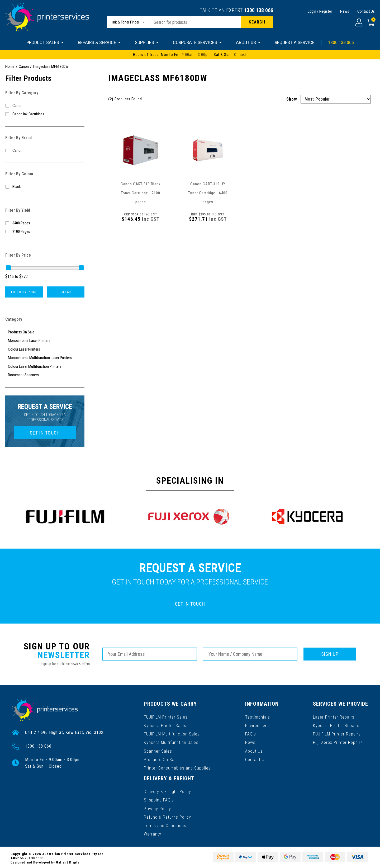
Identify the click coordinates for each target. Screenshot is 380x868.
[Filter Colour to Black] (45, 187)
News (345, 11)
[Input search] (195, 22)
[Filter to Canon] (45, 106)
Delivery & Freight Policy (167, 790)
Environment (257, 725)
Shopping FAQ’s (159, 799)
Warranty (153, 832)
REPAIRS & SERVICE (100, 42)
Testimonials (258, 717)
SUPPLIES (147, 42)
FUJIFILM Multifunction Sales (172, 733)
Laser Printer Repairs (334, 717)
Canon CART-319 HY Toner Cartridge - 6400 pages (208, 193)
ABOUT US (249, 42)
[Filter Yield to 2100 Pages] (45, 232)
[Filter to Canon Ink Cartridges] (45, 114)
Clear (66, 292)
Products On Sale (161, 759)
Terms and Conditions (165, 824)
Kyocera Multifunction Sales (171, 742)
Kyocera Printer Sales (165, 725)
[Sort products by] (336, 99)
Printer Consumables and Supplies (177, 767)
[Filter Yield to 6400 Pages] (45, 223)
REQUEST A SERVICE (295, 42)
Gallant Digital (68, 860)
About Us (254, 750)
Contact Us (366, 11)
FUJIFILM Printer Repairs (337, 733)
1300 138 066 (259, 10)
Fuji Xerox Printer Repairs (338, 742)
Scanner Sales (158, 750)
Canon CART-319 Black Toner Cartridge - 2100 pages (141, 193)
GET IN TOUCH (45, 433)
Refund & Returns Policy (167, 816)
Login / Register (320, 11)
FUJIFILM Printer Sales (166, 717)
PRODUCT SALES (45, 42)
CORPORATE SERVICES (198, 42)
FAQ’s (251, 733)
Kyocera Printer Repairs (336, 725)
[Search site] (257, 22)
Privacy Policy (157, 807)
